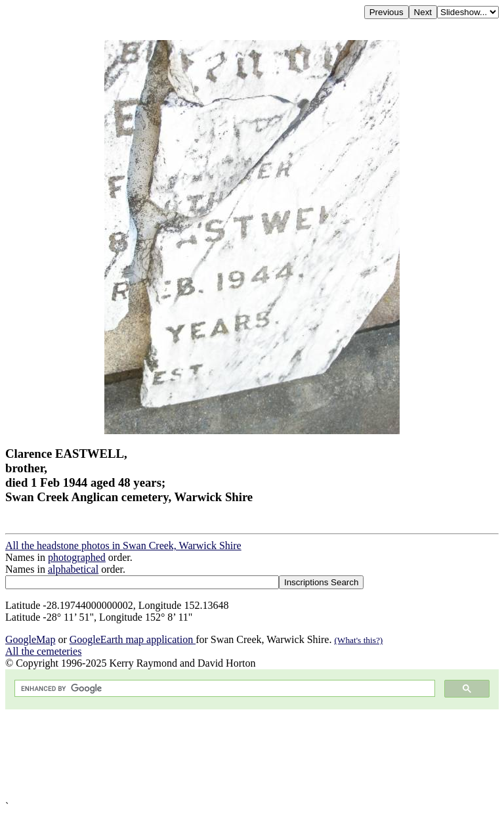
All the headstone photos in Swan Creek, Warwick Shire (123, 545)
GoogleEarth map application (133, 639)
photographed (77, 557)
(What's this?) (358, 640)
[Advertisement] (252, 755)
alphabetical (73, 569)
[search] (223, 689)
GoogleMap (30, 639)
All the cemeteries (43, 651)
